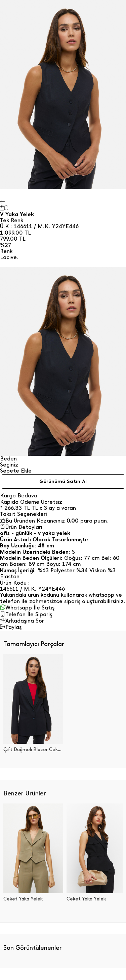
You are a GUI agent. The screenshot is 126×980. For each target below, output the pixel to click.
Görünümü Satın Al (63, 481)
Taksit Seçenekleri (24, 514)
